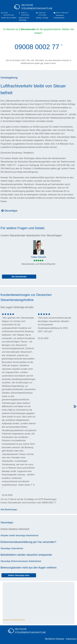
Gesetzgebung (9, 78)
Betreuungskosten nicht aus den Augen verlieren (29, 568)
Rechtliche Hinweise (54, 639)
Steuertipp (20, 535)
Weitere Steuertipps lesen (19, 575)
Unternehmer (17, 548)
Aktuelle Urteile (8, 535)
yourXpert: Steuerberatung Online (14, 620)
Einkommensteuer (19, 561)
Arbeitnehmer (32, 535)
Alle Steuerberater (19, 277)
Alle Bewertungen (9, 510)
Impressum (71, 639)
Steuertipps (9, 211)
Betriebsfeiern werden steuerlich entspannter (26, 555)
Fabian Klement (38, 257)
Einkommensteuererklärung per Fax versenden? (28, 542)
